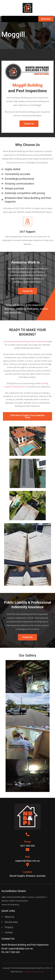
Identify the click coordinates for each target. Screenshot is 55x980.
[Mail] (27, 849)
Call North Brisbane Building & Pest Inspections (25, 341)
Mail (27, 857)
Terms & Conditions (10, 905)
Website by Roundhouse (35, 972)
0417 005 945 (13, 952)
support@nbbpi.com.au (21, 949)
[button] (6, 18)
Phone (28, 842)
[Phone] (27, 834)
